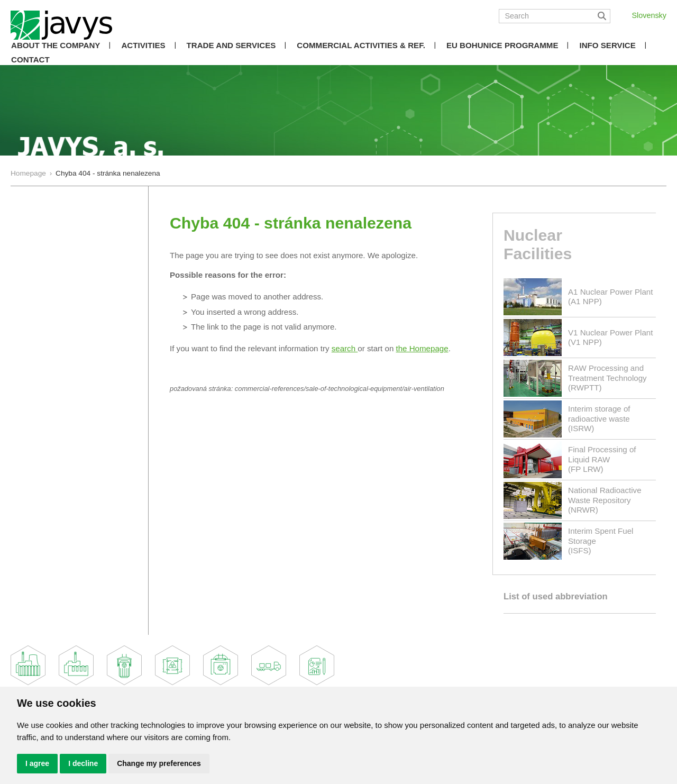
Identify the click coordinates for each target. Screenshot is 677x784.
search (345, 348)
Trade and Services (231, 45)
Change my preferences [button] (159, 763)
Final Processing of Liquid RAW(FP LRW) (602, 459)
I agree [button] (37, 763)
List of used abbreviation (556, 596)
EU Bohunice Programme (502, 45)
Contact (30, 60)
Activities (143, 45)
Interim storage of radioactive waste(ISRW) (599, 418)
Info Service (607, 45)
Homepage (28, 173)
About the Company (56, 45)
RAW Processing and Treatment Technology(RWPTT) (607, 377)
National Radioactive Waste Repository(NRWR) (605, 500)
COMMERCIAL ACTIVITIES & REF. (361, 45)
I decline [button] (83, 763)
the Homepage (422, 348)
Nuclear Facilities (538, 244)
